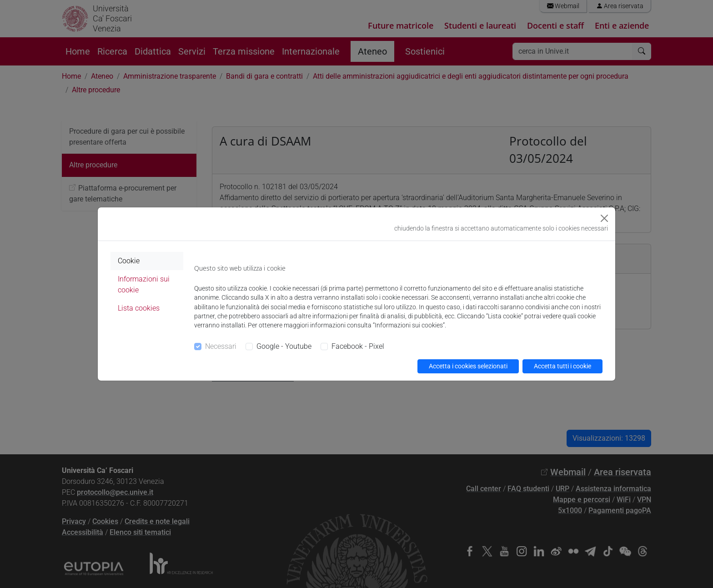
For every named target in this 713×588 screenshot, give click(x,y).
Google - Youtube (284, 346)
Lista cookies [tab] (139, 308)
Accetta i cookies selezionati (468, 366)
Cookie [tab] (129, 261)
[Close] (604, 218)
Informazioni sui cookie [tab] (144, 284)
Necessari (221, 346)
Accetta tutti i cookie (562, 366)
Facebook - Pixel (358, 346)
